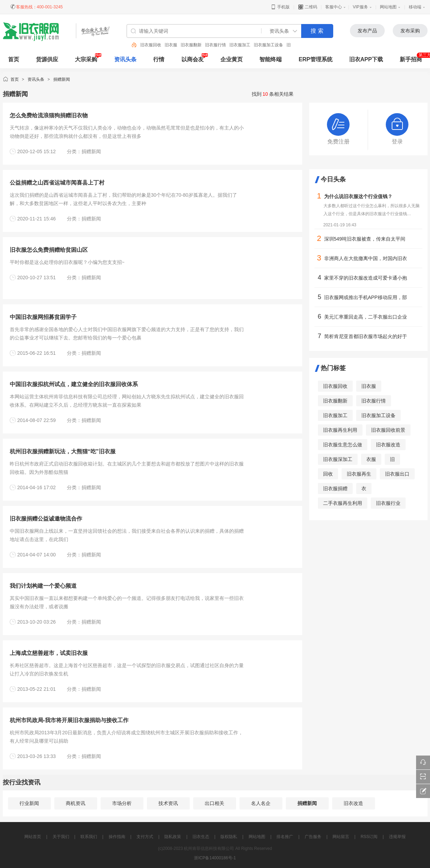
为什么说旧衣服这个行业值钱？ (358, 196)
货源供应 (47, 59)
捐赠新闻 (62, 79)
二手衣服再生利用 (343, 503)
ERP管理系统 (316, 59)
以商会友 (193, 59)
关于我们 (61, 837)
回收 (328, 474)
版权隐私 (229, 837)
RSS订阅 (369, 837)
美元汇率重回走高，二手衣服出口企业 (366, 317)
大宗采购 (86, 59)
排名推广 (285, 837)
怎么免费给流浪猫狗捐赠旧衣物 (49, 115)
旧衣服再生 (359, 474)
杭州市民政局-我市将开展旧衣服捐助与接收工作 (69, 720)
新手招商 (411, 59)
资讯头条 (125, 59)
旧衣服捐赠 (335, 488)
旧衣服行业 (388, 503)
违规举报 (397, 837)
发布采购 (410, 31)
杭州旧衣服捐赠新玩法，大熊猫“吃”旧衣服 (63, 451)
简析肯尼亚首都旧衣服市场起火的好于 (366, 336)
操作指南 (117, 837)
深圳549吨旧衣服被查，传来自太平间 (365, 239)
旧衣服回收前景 (388, 430)
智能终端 (271, 59)
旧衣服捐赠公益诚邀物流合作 (46, 519)
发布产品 (367, 31)
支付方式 (145, 837)
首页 (15, 79)
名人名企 (261, 803)
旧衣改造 (353, 803)
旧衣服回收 (151, 45)
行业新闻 (29, 803)
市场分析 (122, 803)
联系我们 (89, 837)
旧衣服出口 (397, 474)
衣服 (371, 459)
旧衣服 (171, 45)
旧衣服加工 (240, 45)
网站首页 (33, 837)
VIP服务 (360, 7)
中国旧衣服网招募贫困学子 (43, 317)
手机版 (280, 7)
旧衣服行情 (216, 45)
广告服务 (313, 837)
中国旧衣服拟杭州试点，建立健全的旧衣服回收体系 (74, 384)
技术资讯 (168, 803)
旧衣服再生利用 (340, 430)
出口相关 (214, 803)
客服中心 (334, 7)
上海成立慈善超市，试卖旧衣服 (49, 653)
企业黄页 (232, 59)
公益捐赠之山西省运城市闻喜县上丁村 (57, 183)
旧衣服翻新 (191, 45)
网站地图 (388, 7)
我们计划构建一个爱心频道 (43, 586)
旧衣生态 (201, 837)
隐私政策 (173, 837)
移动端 (415, 7)
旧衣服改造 (388, 445)
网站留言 (341, 837)
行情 (159, 59)
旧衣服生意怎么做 (343, 445)
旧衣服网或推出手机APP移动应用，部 (366, 297)
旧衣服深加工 (338, 459)
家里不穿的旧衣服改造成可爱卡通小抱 (366, 278)
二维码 (308, 7)
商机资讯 (76, 803)
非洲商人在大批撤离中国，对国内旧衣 (366, 258)
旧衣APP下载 (366, 59)
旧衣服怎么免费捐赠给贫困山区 (49, 250)
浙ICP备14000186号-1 (215, 858)
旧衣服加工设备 (268, 45)
